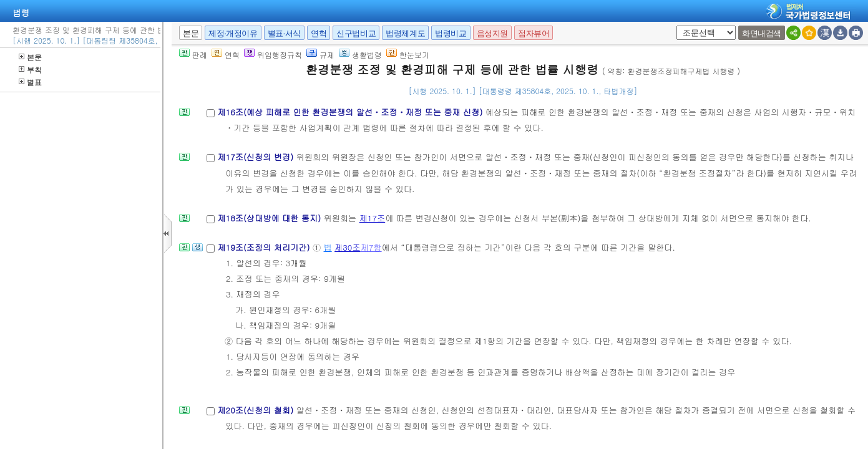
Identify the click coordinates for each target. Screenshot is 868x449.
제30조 (348, 247)
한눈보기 (408, 55)
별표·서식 (284, 33)
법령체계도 (405, 33)
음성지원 (492, 33)
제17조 (373, 218)
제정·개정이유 (233, 33)
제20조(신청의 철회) (256, 410)
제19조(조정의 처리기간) (265, 247)
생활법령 (360, 55)
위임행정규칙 (273, 55)
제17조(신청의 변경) (256, 157)
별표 (30, 82)
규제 (320, 55)
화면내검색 (762, 33)
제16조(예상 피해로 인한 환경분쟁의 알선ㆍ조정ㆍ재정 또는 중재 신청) (351, 112)
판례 (193, 55)
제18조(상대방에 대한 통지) (270, 218)
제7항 (371, 247)
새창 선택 (674, 26)
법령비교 (451, 33)
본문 (30, 57)
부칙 (30, 70)
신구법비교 (356, 33)
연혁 (319, 33)
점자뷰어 (534, 33)
